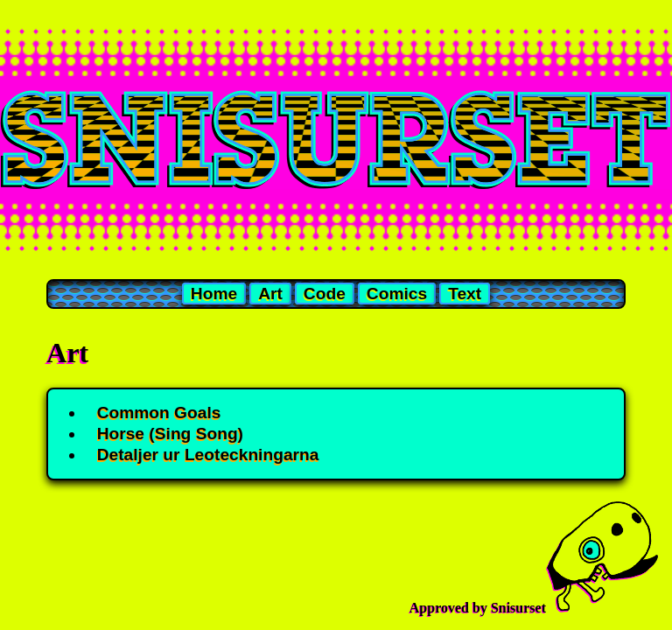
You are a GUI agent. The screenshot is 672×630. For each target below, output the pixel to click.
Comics (397, 294)
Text (465, 294)
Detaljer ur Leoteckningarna (208, 455)
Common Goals (159, 413)
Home (214, 294)
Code (325, 294)
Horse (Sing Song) (170, 434)
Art (270, 294)
